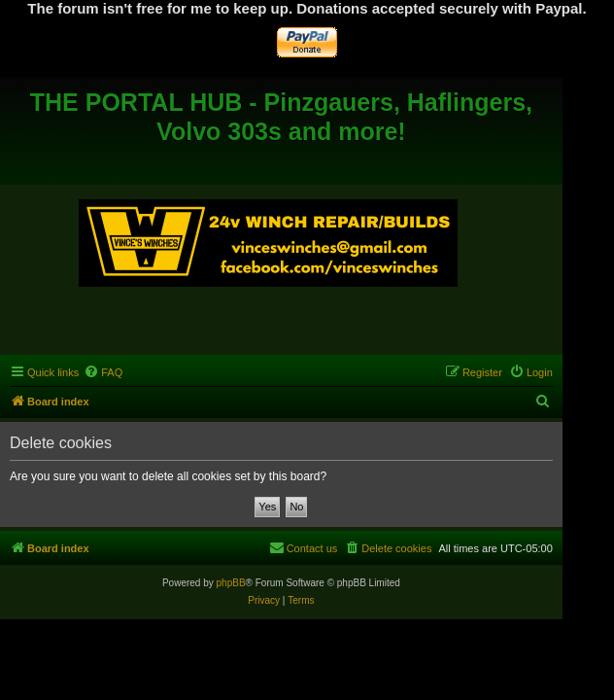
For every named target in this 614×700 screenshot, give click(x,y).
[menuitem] (103, 372)
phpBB (231, 583)
